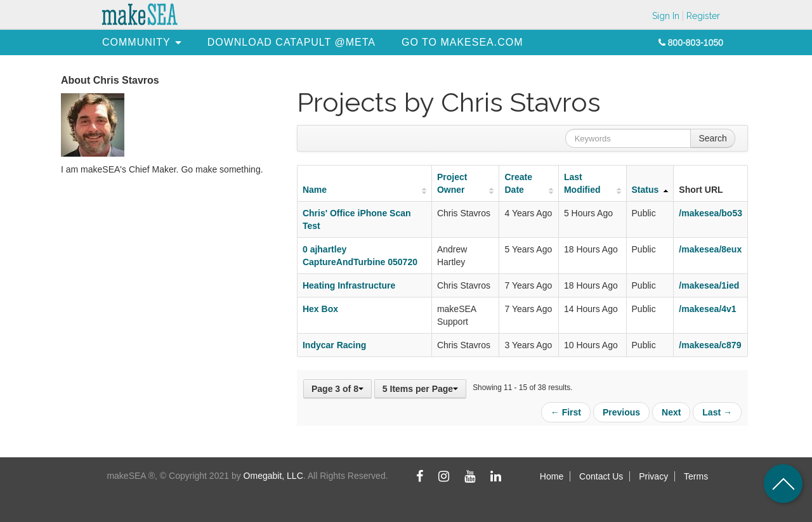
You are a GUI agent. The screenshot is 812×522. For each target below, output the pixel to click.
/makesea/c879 (710, 345)
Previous (621, 412)
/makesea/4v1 (707, 309)
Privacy (653, 476)
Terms (696, 476)
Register (703, 16)
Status (645, 190)
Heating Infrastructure (349, 285)
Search (712, 138)
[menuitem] (136, 42)
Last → (717, 412)
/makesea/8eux (710, 249)
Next (671, 412)
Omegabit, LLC (273, 476)
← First (566, 412)
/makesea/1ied (709, 285)
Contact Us (601, 476)
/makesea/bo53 (710, 213)
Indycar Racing (334, 345)
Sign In (666, 16)
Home (552, 476)
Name (315, 190)
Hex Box (320, 309)
